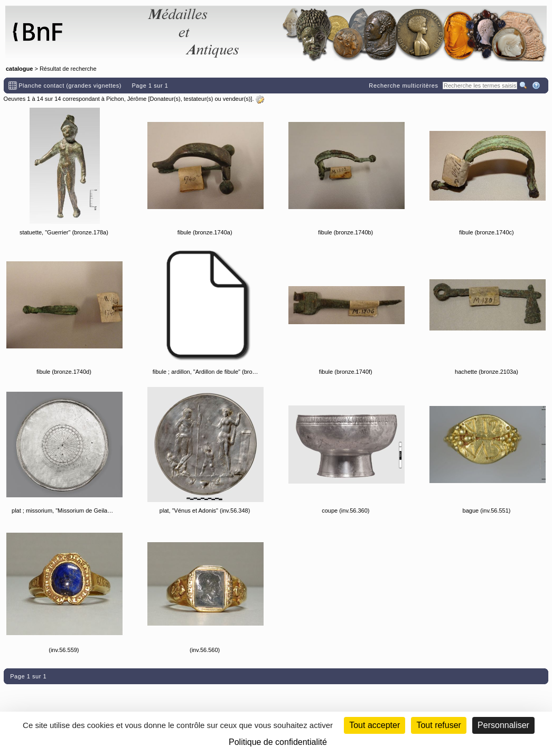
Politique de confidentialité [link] (278, 742)
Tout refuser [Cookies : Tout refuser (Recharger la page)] (438, 725)
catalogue (19, 69)
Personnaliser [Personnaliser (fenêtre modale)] (503, 725)
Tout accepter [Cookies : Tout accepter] (375, 725)
